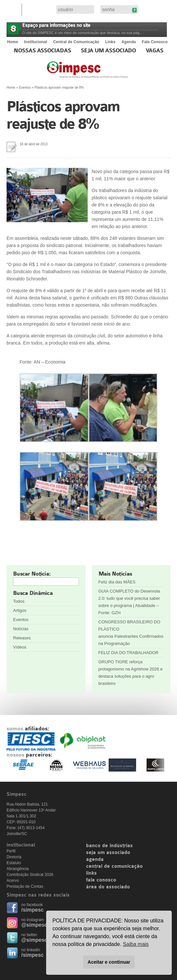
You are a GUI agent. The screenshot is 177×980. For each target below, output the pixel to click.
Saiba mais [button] (136, 944)
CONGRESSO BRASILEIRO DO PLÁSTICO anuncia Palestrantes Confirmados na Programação (131, 633)
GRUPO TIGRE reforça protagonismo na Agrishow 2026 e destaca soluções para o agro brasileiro (131, 673)
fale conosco (101, 880)
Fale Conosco (155, 42)
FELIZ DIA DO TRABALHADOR (129, 653)
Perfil (11, 851)
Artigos (20, 610)
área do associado (108, 887)
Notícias (21, 629)
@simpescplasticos (46, 925)
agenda (95, 860)
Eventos (25, 88)
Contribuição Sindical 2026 (30, 875)
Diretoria (14, 857)
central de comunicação (114, 866)
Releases (22, 638)
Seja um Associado (108, 51)
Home (13, 42)
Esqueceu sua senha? (134, 10)
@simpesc (34, 940)
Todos (19, 601)
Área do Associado (40, 9)
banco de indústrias (109, 846)
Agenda (129, 42)
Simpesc (103, 73)
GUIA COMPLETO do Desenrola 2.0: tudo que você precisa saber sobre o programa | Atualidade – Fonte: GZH (129, 602)
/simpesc (32, 910)
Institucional (35, 42)
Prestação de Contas (25, 886)
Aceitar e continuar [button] (109, 962)
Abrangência (18, 869)
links (91, 873)
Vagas (154, 51)
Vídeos (20, 647)
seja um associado (108, 853)
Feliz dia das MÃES (117, 582)
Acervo (13, 881)
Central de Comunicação (76, 42)
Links (110, 42)
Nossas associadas (42, 51)
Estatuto (14, 863)
